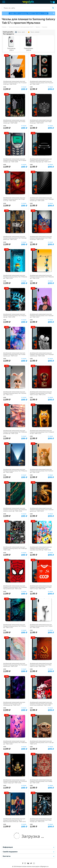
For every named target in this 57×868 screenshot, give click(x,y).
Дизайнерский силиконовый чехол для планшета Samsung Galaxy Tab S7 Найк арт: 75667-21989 (15, 548)
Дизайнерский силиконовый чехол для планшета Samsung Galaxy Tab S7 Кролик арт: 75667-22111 (15, 393)
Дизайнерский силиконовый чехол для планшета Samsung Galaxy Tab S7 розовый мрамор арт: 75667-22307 (15, 665)
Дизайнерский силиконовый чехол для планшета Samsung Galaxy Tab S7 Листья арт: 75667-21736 (14, 626)
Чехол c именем (34, 32)
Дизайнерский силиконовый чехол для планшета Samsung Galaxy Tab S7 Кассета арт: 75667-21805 (41, 83)
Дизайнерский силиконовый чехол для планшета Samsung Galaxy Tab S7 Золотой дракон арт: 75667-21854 (42, 510)
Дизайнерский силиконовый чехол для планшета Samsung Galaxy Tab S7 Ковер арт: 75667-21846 (41, 781)
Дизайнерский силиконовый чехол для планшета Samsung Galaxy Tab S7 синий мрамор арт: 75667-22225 (14, 354)
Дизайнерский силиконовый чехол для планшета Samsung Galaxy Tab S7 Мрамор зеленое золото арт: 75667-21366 (15, 510)
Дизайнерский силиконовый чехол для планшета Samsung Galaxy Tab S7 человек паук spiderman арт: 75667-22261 (15, 587)
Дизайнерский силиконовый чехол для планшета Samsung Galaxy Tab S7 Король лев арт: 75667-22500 (15, 316)
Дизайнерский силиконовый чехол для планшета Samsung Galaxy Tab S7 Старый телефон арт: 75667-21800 (15, 160)
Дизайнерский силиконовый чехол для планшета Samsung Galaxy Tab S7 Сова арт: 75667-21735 (42, 743)
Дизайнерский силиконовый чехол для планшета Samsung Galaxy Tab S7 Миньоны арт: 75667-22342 (42, 277)
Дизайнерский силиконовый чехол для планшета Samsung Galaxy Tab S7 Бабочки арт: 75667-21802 (15, 743)
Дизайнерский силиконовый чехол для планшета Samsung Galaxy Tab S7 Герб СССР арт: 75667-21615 (14, 199)
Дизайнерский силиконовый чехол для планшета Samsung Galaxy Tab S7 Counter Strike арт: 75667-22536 (15, 83)
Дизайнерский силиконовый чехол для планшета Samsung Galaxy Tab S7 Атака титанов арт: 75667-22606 (14, 122)
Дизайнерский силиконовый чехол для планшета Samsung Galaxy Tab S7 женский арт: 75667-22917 (42, 316)
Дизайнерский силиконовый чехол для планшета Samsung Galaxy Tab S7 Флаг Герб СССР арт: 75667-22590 (41, 587)
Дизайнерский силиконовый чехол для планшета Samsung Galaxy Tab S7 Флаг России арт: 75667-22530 (41, 238)
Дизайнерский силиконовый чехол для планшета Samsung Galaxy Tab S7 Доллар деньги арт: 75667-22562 (15, 238)
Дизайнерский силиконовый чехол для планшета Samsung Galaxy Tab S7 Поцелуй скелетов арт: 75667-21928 (42, 354)
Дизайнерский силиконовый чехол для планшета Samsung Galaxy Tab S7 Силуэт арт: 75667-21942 (41, 626)
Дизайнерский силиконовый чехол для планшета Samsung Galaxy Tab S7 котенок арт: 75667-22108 (42, 471)
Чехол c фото (20, 32)
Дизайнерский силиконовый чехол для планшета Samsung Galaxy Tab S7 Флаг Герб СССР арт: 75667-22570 (41, 393)
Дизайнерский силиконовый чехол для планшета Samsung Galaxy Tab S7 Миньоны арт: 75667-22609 (15, 471)
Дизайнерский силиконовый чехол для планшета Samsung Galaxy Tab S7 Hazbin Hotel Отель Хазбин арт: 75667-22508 (41, 704)
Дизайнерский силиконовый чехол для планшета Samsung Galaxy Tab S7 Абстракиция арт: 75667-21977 (14, 704)
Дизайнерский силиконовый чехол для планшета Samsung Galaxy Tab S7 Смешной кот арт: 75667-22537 (42, 432)
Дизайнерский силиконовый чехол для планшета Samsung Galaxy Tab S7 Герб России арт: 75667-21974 (41, 122)
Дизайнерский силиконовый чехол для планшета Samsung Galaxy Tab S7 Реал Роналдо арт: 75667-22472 (41, 820)
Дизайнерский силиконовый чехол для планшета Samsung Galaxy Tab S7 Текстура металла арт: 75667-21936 (42, 199)
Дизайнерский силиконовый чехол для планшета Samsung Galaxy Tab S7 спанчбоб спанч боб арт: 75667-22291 (41, 548)
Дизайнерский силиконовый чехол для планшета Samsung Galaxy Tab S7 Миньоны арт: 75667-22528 (15, 277)
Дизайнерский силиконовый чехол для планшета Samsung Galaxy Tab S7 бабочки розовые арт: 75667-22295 (15, 432)
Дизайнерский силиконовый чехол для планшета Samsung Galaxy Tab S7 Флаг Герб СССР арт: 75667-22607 (41, 665)
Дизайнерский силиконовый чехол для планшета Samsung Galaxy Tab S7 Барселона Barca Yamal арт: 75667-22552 (15, 820)
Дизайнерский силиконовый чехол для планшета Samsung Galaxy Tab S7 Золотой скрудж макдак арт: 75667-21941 (15, 781)
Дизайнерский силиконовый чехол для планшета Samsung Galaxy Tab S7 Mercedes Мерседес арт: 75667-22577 (41, 160)
